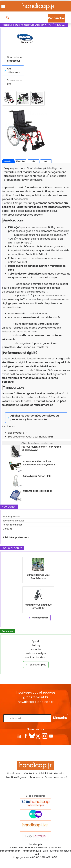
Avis (45, 161)
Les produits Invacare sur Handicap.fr (31, 437)
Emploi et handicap (36, 657)
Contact (29, 773)
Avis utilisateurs (11, 70)
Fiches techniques (12, 525)
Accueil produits (11, 517)
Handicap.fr (28, 851)
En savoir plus (35, 665)
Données (35, 777)
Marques (7, 529)
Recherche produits (13, 521)
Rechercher (57, 18)
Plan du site (13, 773)
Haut (36, 854)
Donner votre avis (13, 82)
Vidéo (33, 161)
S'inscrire (60, 718)
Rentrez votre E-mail (36, 709)
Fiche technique (20, 161)
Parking (36, 645)
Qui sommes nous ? (56, 777)
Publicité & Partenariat (52, 773)
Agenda (36, 641)
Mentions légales (16, 777)
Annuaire (36, 649)
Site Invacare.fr (17, 433)
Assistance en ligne (36, 653)
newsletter (26, 702)
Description (8, 161)
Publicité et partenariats (16, 537)
